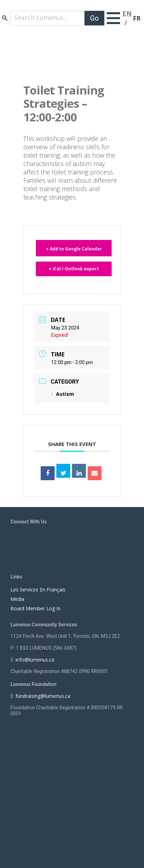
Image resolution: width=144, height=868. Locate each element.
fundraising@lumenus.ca (43, 696)
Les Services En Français (38, 590)
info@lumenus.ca (35, 660)
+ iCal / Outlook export (74, 269)
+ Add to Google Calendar (74, 249)
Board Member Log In (35, 608)
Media (17, 599)
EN (127, 13)
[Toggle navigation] (113, 18)
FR (137, 18)
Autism (63, 394)
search (5, 18)
